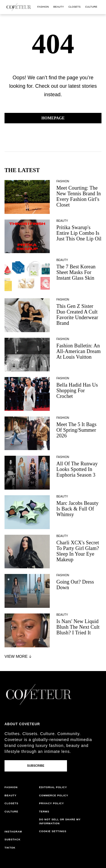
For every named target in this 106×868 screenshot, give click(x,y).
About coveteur (22, 724)
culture (91, 7)
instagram (13, 832)
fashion (43, 7)
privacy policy (51, 803)
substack (13, 839)
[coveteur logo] (19, 7)
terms (44, 812)
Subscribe (36, 766)
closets (74, 7)
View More (19, 656)
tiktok (10, 848)
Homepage (53, 118)
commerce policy (54, 795)
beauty (59, 7)
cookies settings (54, 831)
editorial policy (53, 787)
